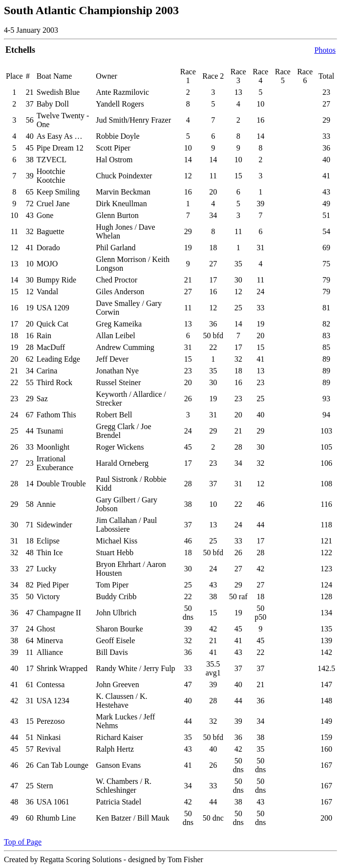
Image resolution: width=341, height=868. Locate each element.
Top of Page (23, 842)
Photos (325, 50)
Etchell (19, 50)
